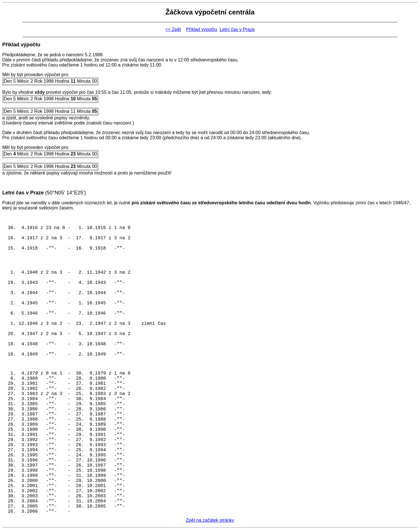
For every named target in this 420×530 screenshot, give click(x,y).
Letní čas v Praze (237, 29)
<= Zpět (173, 29)
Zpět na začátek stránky (210, 520)
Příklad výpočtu (201, 29)
